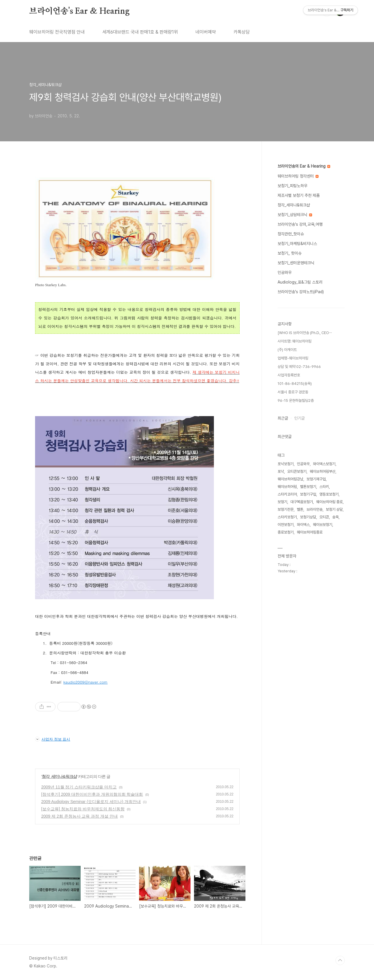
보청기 (282, 502)
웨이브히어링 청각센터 (298, 176)
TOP (340, 960)
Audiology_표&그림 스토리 (300, 282)
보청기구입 (308, 494)
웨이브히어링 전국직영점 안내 (57, 32)
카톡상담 (242, 32)
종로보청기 (286, 532)
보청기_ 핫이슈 (290, 253)
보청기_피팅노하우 (292, 186)
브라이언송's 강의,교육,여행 (300, 224)
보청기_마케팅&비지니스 (297, 244)
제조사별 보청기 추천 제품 (299, 195)
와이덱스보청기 (324, 464)
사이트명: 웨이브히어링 (295, 341)
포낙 (281, 471)
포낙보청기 (286, 464)
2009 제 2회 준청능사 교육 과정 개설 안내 (79, 816)
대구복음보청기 (302, 502)
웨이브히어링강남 (290, 479)
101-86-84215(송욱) (295, 384)
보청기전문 (286, 509)
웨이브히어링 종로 (329, 502)
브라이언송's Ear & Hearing (79, 11)
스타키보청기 (287, 517)
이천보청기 (286, 525)
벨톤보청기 (308, 487)
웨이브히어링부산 (323, 471)
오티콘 (324, 517)
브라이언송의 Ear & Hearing (304, 166)
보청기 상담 (334, 509)
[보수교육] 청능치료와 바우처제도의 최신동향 (83, 809)
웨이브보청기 (323, 525)
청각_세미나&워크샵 (59, 776)
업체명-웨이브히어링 (293, 358)
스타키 (324, 487)
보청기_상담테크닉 (295, 215)
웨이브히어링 (287, 487)
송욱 (335, 517)
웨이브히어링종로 (310, 532)
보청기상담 (308, 517)
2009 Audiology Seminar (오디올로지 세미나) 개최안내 (91, 802)
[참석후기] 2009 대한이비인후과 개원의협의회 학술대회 (92, 794)
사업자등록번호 (289, 375)
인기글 (299, 418)
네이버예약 (206, 32)
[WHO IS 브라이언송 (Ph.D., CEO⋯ (305, 333)
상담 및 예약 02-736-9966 (299, 367)
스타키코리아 (287, 494)
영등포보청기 (329, 494)
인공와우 (285, 272)
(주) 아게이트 (287, 350)
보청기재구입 (316, 479)
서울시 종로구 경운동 (293, 392)
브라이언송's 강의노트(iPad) (301, 292)
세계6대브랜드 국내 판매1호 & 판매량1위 (140, 32)
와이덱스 (303, 525)
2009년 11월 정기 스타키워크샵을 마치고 (79, 787)
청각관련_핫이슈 (291, 234)
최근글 (283, 418)
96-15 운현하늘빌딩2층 (296, 400)
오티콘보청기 (297, 471)
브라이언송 (315, 509)
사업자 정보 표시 (53, 739)
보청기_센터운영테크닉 (296, 263)
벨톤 (300, 509)
